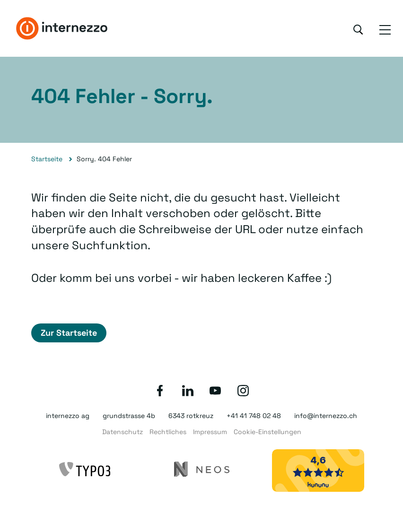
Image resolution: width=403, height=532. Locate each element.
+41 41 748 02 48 (254, 416)
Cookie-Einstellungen (267, 432)
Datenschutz (123, 432)
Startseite (47, 159)
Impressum (210, 432)
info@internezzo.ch (326, 416)
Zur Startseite (69, 333)
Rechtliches (168, 432)
